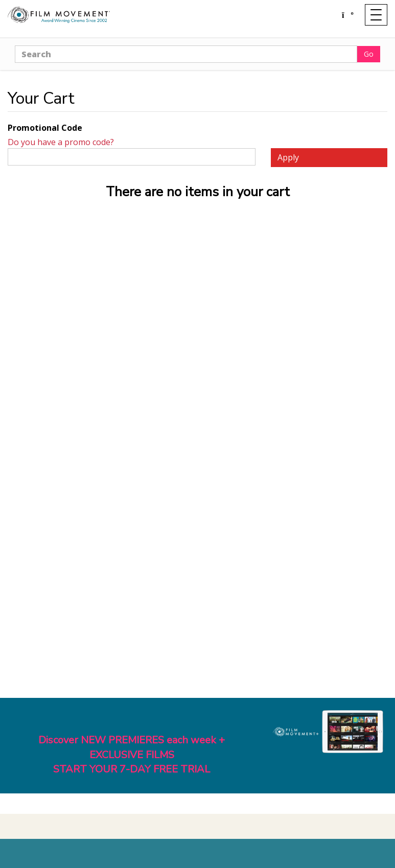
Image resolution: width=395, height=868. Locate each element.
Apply (288, 157)
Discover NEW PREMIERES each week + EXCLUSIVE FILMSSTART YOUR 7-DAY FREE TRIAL (132, 755)
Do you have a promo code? (61, 142)
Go (369, 54)
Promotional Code (45, 128)
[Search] (186, 54)
